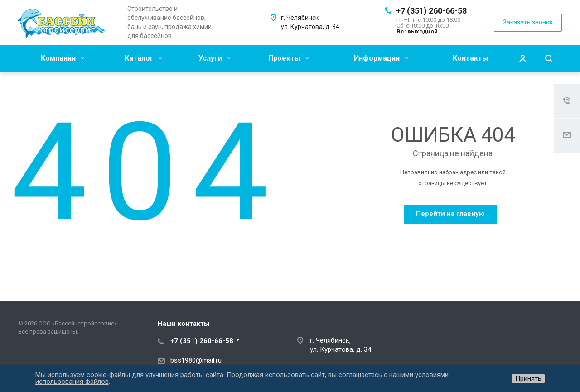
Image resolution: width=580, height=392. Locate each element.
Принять (528, 378)
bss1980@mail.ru (196, 360)
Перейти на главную (450, 214)
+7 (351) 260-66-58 (431, 11)
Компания (63, 58)
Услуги (215, 58)
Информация (381, 58)
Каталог (143, 58)
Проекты (289, 58)
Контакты (470, 58)
